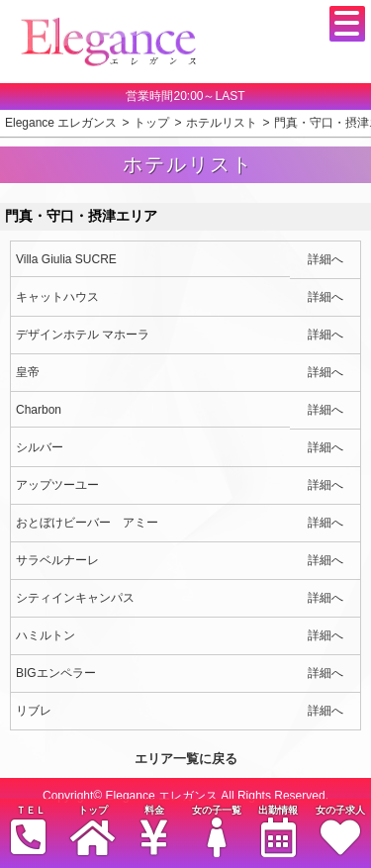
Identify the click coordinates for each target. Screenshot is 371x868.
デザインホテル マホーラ (83, 335)
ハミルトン (46, 635)
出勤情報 (278, 831)
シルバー (40, 447)
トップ (92, 831)
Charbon (39, 410)
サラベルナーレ (57, 560)
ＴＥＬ (29, 831)
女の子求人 (339, 831)
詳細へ (325, 259)
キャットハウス (57, 297)
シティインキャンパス (75, 598)
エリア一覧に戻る (186, 759)
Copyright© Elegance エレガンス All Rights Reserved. (185, 796)
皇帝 (28, 372)
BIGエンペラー (56, 673)
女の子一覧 (216, 831)
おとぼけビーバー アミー (87, 523)
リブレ (34, 711)
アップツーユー (57, 485)
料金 (154, 831)
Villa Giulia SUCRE (66, 259)
